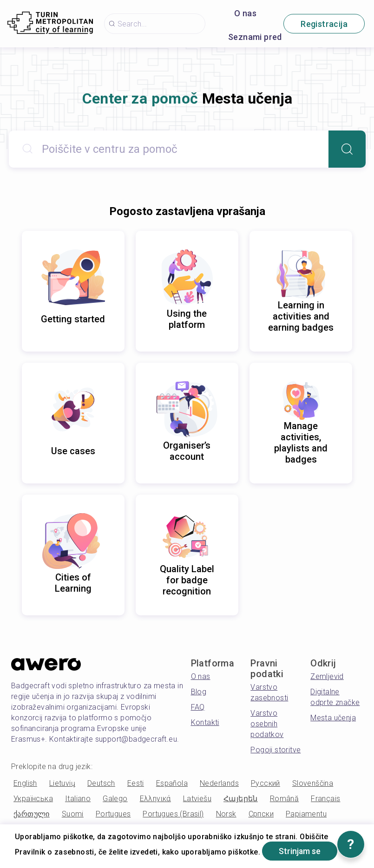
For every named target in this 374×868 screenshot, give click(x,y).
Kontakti (205, 722)
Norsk (226, 814)
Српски (261, 814)
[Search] (347, 149)
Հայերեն (241, 799)
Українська (33, 799)
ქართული (32, 814)
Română (284, 799)
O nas (245, 13)
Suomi (73, 814)
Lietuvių (62, 783)
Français (325, 799)
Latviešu (197, 799)
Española (172, 783)
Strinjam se (300, 851)
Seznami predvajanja (269, 37)
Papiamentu (306, 814)
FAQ (198, 707)
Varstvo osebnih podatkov (267, 724)
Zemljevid (327, 676)
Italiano (78, 799)
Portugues (113, 814)
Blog (199, 692)
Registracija (324, 24)
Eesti (136, 783)
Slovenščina (313, 783)
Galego (115, 799)
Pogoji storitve (276, 750)
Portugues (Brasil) (173, 814)
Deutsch (101, 783)
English (25, 783)
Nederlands (219, 783)
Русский (266, 783)
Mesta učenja (333, 718)
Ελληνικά (155, 799)
